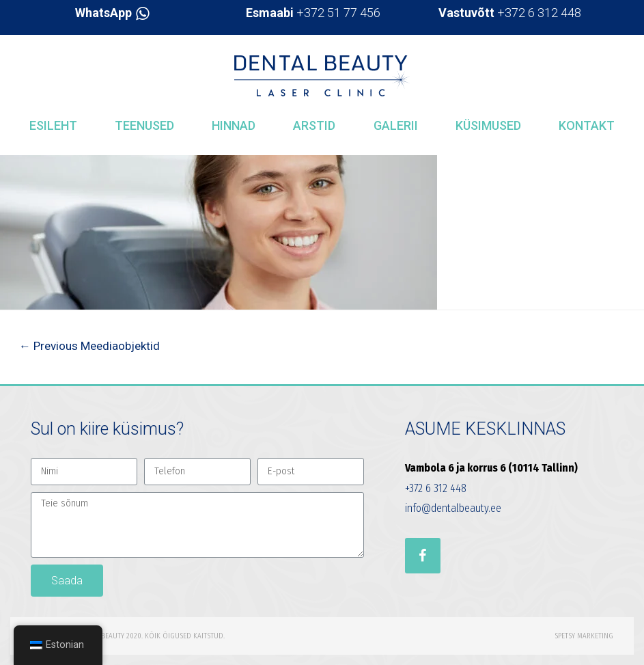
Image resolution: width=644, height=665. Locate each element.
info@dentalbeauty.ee (453, 508)
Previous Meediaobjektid (89, 346)
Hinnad (234, 125)
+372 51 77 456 (313, 13)
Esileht (53, 125)
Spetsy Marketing (584, 636)
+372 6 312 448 (510, 13)
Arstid (314, 125)
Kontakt (587, 125)
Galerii (396, 125)
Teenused (144, 125)
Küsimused (488, 125)
